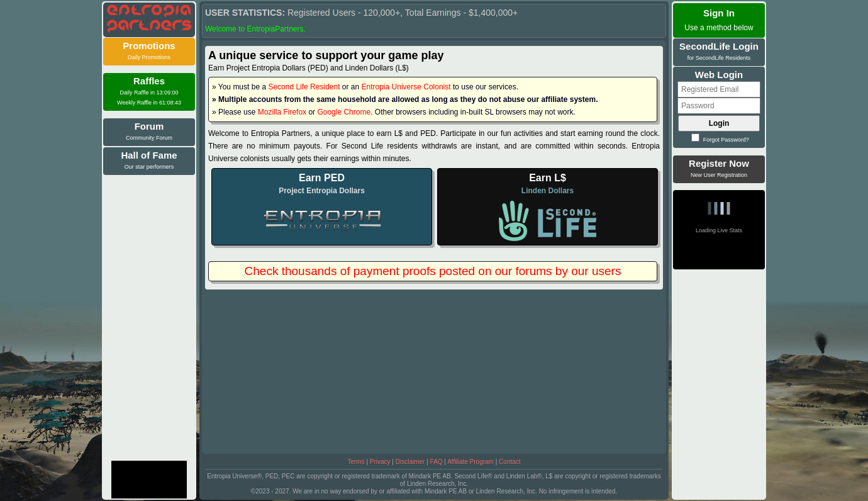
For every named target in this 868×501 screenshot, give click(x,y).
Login (719, 123)
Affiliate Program (470, 462)
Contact (509, 462)
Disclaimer (410, 462)
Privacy (380, 462)
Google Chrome (344, 112)
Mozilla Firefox (282, 112)
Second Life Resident (304, 87)
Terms (356, 462)
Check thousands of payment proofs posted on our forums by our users (433, 271)
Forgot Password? (720, 140)
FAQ (437, 462)
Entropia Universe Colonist (406, 87)
